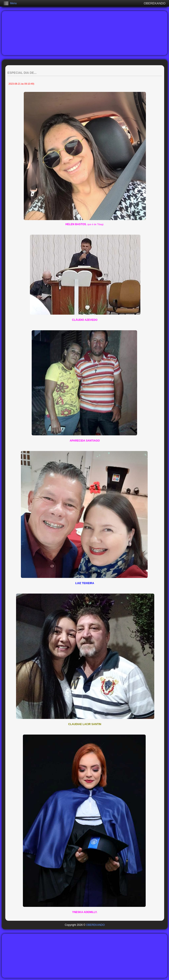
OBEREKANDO (95, 925)
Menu (13, 3)
